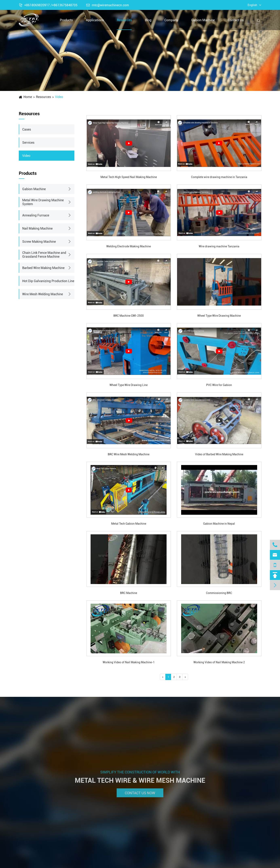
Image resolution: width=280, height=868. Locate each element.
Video (59, 97)
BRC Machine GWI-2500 (129, 316)
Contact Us (236, 20)
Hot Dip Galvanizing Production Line (48, 281)
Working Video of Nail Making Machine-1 (129, 662)
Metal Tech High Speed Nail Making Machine (129, 177)
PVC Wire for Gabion (219, 385)
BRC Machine (129, 593)
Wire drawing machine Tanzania (219, 246)
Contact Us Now (140, 796)
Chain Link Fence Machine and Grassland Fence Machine (44, 255)
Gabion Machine (203, 20)
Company (171, 20)
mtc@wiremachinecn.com (108, 5)
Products (66, 20)
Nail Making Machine (37, 228)
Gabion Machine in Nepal (219, 524)
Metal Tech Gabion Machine (129, 524)
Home (28, 97)
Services (28, 143)
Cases (27, 129)
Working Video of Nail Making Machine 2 (219, 662)
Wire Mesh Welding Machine (43, 294)
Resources (124, 20)
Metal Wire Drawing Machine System (43, 202)
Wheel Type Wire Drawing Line (129, 385)
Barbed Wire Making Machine (43, 268)
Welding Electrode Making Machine (129, 246)
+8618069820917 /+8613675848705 (48, 5)
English (252, 5)
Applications (95, 20)
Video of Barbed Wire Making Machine (219, 454)
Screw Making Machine (39, 242)
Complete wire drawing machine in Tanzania (219, 177)
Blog (148, 20)
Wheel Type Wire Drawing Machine (219, 316)
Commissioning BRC (219, 593)
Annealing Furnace (36, 215)
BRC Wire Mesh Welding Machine (129, 454)
